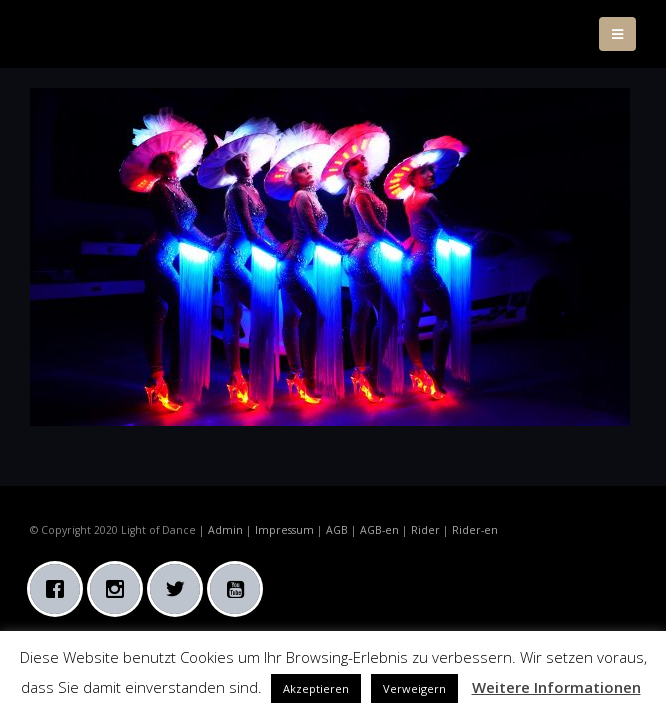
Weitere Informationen (556, 687)
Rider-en (475, 530)
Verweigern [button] (414, 688)
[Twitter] (180, 589)
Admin (225, 530)
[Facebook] (60, 589)
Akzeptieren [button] (316, 688)
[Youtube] (240, 589)
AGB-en (379, 530)
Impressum (284, 530)
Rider (425, 530)
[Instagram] (120, 589)
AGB (337, 530)
